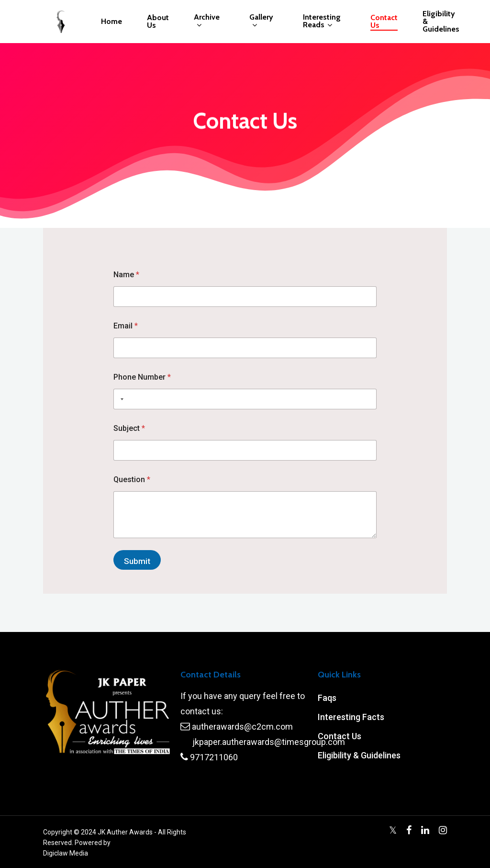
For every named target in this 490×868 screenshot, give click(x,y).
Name (126, 275)
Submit (137, 561)
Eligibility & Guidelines (441, 22)
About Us (158, 22)
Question (132, 479)
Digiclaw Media (66, 853)
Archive (207, 21)
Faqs (327, 698)
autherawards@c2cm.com (242, 727)
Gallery (261, 21)
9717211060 (214, 757)
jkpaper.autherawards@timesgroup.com (269, 742)
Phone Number (142, 377)
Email (126, 326)
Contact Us (384, 22)
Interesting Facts (351, 717)
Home (111, 22)
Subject (129, 428)
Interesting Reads (322, 21)
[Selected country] (120, 399)
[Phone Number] (245, 399)
